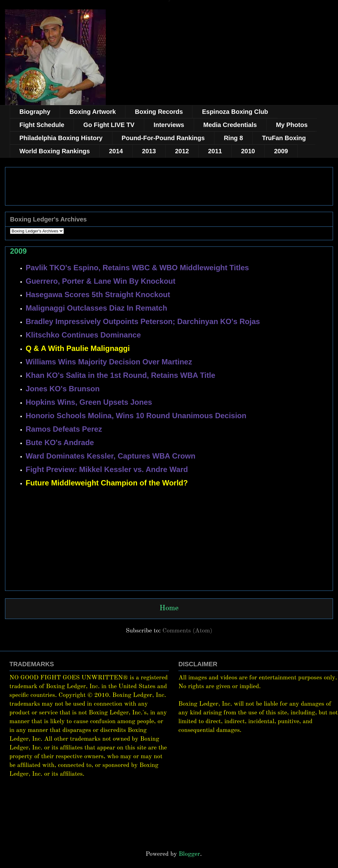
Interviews (169, 125)
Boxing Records (159, 112)
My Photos (292, 125)
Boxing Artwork (93, 112)
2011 (215, 151)
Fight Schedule (42, 125)
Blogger (189, 854)
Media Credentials (230, 125)
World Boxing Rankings (55, 151)
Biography (35, 112)
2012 (182, 151)
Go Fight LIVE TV (109, 125)
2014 (116, 151)
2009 (281, 151)
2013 (149, 151)
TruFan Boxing (284, 138)
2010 (248, 151)
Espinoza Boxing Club (235, 112)
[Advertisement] (169, 562)
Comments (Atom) (187, 631)
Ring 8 (233, 138)
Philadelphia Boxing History (61, 138)
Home (169, 608)
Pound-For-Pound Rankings (163, 138)
